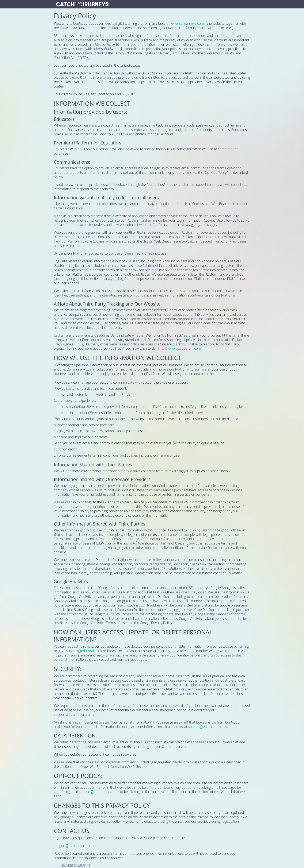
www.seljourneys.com (187, 24)
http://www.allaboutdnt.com (180, 348)
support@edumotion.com (86, 651)
